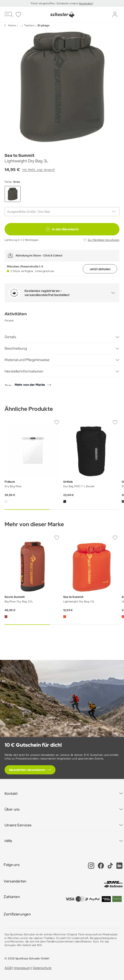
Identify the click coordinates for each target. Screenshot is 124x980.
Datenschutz (42, 968)
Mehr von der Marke (30, 385)
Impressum (22, 968)
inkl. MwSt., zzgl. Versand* (39, 170)
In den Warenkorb (62, 229)
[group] (62, 86)
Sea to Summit (19, 155)
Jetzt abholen (100, 269)
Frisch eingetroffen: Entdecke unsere (55, 3)
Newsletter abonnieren (27, 770)
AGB (8, 968)
